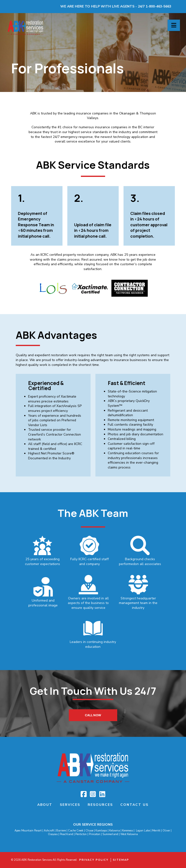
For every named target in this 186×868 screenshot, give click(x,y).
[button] (174, 25)
